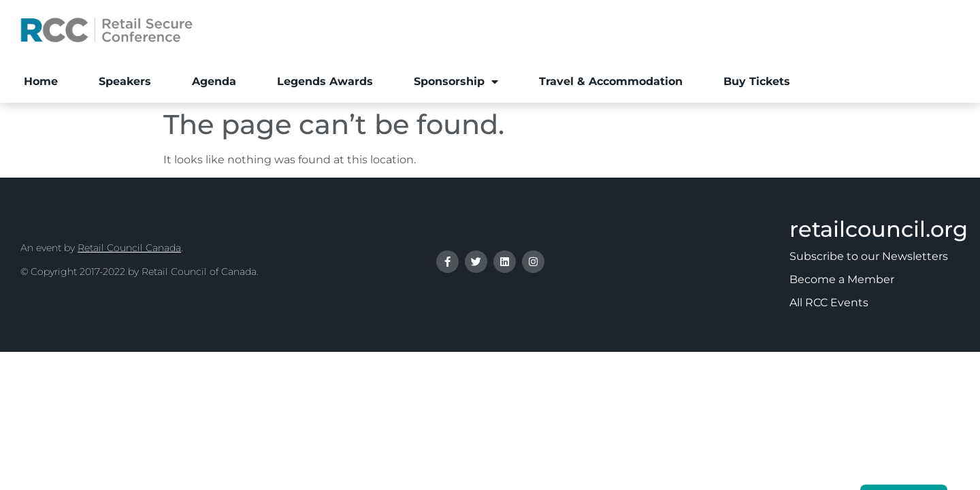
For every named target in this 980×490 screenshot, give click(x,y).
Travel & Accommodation (611, 81)
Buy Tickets (757, 81)
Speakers (125, 81)
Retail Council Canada (129, 248)
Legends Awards (325, 81)
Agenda (214, 81)
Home (41, 81)
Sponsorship (456, 82)
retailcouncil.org (879, 229)
